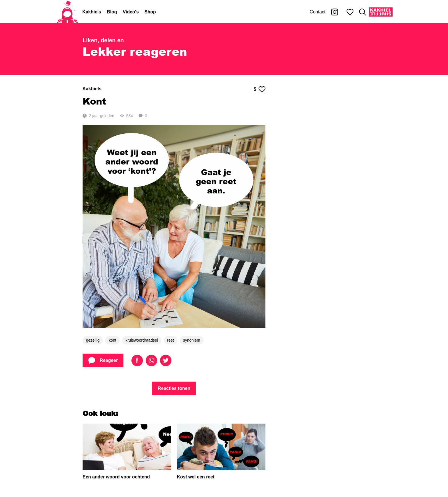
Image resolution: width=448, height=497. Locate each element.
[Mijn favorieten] (350, 12)
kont (112, 340)
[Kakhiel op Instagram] (335, 12)
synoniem (192, 340)
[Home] (67, 12)
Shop (150, 12)
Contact (318, 12)
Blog (112, 12)
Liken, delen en (103, 40)
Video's (131, 12)
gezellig (93, 340)
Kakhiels (92, 12)
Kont (94, 101)
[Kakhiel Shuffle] (381, 12)
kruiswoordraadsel (142, 340)
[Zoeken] (363, 12)
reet (171, 340)
